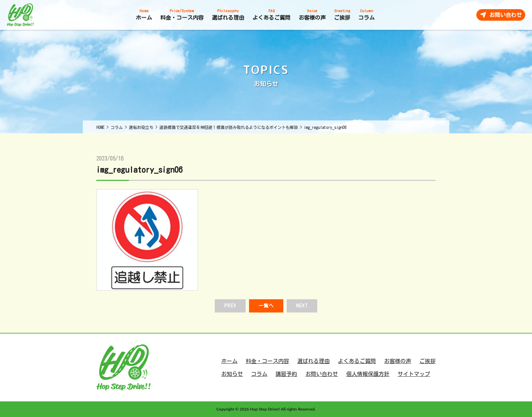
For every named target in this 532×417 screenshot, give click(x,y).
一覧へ (266, 306)
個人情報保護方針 (368, 374)
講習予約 (286, 374)
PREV (230, 306)
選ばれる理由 (313, 361)
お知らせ (232, 374)
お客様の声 (398, 361)
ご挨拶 (427, 361)
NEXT (302, 306)
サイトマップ (414, 374)
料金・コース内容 (267, 361)
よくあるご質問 (357, 361)
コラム (259, 374)
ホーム (229, 361)
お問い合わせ (322, 374)
